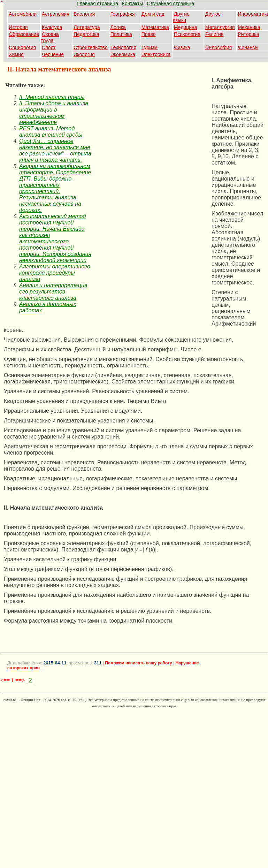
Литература (87, 27)
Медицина (186, 27)
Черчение (53, 54)
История (18, 27)
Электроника (156, 54)
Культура (52, 27)
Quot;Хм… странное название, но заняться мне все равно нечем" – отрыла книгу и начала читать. (55, 150)
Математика (155, 27)
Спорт (49, 47)
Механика (249, 27)
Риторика (249, 34)
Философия (219, 47)
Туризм (150, 47)
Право (149, 34)
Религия (215, 34)
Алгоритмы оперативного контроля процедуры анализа (55, 273)
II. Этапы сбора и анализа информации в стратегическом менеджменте (54, 113)
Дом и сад (153, 14)
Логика (118, 27)
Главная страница (98, 3)
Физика (182, 47)
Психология (187, 34)
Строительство (90, 47)
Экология (84, 54)
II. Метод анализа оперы (52, 97)
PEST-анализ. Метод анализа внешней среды (51, 132)
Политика (121, 34)
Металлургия (220, 27)
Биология (84, 14)
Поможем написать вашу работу (139, 663)
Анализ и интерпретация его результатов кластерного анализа (53, 292)
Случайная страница (171, 3)
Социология (22, 47)
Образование (24, 34)
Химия (16, 54)
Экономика (123, 54)
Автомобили (23, 14)
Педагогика (86, 34)
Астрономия (56, 14)
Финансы (248, 47)
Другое (213, 14)
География (123, 14)
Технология (123, 47)
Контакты (132, 3)
